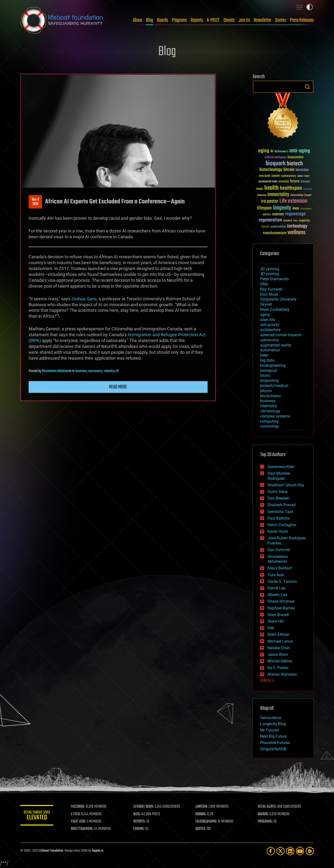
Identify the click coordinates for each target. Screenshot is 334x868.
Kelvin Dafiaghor (282, 525)
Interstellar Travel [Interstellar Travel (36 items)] (301, 195)
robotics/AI (111, 371)
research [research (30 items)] (288, 221)
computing (269, 421)
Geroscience (271, 718)
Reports (197, 20)
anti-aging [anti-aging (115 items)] (300, 151)
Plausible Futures (275, 743)
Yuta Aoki (276, 575)
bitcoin (266, 391)
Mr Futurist (270, 730)
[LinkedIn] (290, 851)
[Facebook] (271, 851)
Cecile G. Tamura (282, 581)
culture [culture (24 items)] (300, 176)
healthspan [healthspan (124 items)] (291, 188)
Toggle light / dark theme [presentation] (310, 7)
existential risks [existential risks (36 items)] (268, 182)
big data (267, 360)
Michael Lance (280, 641)
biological (269, 371)
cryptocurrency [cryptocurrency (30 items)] (289, 176)
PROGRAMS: (265, 822)
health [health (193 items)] (272, 188)
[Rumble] (310, 851)
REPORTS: (140, 822)
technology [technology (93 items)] (297, 226)
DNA (264, 284)
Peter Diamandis (274, 279)
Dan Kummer (279, 550)
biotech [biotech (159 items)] (295, 164)
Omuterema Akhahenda (57, 371)
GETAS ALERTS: (267, 807)
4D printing (270, 274)
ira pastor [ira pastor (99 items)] (270, 201)
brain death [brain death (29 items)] (265, 176)
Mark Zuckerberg (275, 309)
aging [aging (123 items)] (264, 151)
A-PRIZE (213, 20)
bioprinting (269, 381)
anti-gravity (270, 325)
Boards (162, 20)
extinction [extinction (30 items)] (284, 182)
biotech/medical (274, 386)
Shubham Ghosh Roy (286, 485)
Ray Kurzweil (271, 289)
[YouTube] (300, 851)
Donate (229, 20)
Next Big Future (273, 736)
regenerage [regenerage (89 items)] (295, 214)
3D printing (270, 269)
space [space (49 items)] (265, 226)
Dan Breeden (278, 498)
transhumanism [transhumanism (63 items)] (275, 233)
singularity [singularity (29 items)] (304, 221)
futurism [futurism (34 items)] (305, 182)
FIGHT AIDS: (80, 822)
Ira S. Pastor (278, 668)
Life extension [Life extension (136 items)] (293, 201)
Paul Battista (279, 518)
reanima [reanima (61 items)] (278, 214)
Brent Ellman (278, 634)
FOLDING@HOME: (207, 822)
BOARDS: (263, 814)
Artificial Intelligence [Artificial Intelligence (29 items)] (275, 158)
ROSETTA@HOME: (83, 829)
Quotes (281, 20)
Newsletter (262, 20)
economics (95, 371)
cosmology (270, 426)
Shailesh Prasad (282, 505)
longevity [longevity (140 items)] (282, 208)
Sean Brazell (278, 615)
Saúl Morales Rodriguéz (279, 476)
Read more (118, 387)
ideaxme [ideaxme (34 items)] (262, 196)
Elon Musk (269, 294)
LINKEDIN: (202, 807)
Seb (271, 628)
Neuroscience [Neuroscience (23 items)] (306, 209)
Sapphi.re (98, 851)
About (138, 20)
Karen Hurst (278, 531)
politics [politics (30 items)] (267, 215)
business (81, 371)
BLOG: (138, 814)
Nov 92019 (35, 202)
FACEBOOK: (79, 807)
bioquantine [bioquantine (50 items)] (296, 157)
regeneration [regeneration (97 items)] (270, 220)
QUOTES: (201, 829)
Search (307, 87)
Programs (179, 20)
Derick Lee (276, 588)
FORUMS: (140, 829)
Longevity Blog (273, 724)
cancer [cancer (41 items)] (276, 176)
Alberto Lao (277, 595)
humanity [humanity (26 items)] (308, 189)
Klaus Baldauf (280, 568)
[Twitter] (280, 851)
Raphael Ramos (281, 608)
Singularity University (278, 299)
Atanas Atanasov (282, 674)
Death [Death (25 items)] (307, 176)
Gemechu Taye (280, 512)
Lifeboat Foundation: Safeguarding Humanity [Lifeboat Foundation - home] (62, 20)
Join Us (244, 20)
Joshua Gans (84, 299)
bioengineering (273, 365)
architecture (270, 330)
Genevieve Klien (281, 467)
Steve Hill (276, 621)
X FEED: (77, 814)
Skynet (266, 304)
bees (264, 355)
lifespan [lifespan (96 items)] (264, 208)
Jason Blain (278, 654)
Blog (150, 20)
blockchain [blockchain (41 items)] (302, 170)
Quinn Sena (278, 492)
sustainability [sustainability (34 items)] (278, 227)
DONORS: (202, 814)
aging (265, 315)
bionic (265, 375)
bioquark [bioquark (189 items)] (276, 164)
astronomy (269, 340)
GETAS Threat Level (37, 816)
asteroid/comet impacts (281, 335)
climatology (270, 411)
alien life (267, 320)
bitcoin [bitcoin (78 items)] (289, 170)
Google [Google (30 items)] (260, 189)
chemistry (269, 406)
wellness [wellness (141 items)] (296, 233)
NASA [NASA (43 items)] (296, 209)
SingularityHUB (273, 749)
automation (270, 350)
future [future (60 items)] (295, 181)
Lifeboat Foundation (51, 851)
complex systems (275, 416)
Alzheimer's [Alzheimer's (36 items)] (281, 152)
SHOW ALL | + (268, 681)
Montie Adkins (280, 661)
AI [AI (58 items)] (272, 152)
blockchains (271, 396)
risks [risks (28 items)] (295, 221)
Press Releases (302, 20)
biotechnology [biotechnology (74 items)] (271, 170)
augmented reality (276, 345)
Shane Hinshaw (281, 601)
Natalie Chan (279, 648)
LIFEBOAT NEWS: (144, 807)
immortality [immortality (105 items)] (278, 195)
